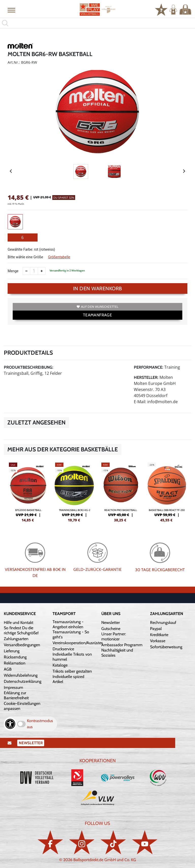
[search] (97, 23)
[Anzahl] (34, 271)
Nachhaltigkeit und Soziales (117, 653)
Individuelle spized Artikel (68, 679)
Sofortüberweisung (166, 647)
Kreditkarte (159, 635)
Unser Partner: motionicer (114, 636)
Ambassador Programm (122, 645)
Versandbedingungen (22, 645)
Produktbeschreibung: (29, 367)
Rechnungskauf (163, 623)
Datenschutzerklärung (23, 681)
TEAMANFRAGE (97, 315)
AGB (8, 669)
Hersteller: (146, 377)
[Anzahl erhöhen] (42, 271)
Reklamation (15, 663)
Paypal (156, 629)
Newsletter (111, 623)
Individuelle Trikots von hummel (72, 657)
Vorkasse (158, 641)
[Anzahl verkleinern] (26, 271)
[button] (11, 10)
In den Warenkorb (98, 288)
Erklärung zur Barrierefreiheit (16, 695)
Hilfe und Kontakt (19, 623)
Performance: (149, 367)
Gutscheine (111, 629)
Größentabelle (59, 257)
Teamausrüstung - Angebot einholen (68, 624)
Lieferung (12, 651)
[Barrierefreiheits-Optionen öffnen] (10, 724)
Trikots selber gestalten (72, 671)
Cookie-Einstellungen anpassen (22, 706)
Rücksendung (15, 657)
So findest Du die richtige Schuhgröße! (21, 630)
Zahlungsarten (16, 639)
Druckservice (63, 649)
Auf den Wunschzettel (97, 307)
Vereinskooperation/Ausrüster (78, 643)
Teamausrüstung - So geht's (71, 634)
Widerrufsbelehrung (21, 675)
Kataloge (60, 665)
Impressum (13, 687)
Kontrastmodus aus (40, 724)
